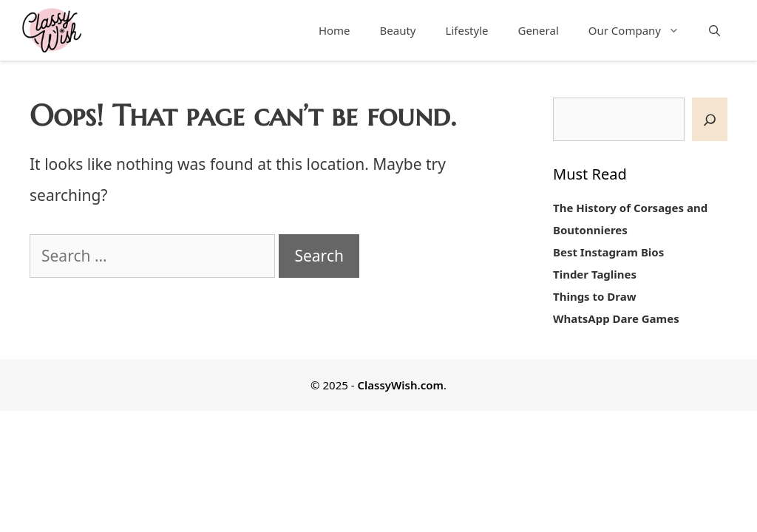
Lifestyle (467, 30)
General (538, 30)
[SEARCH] (710, 119)
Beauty (398, 30)
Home (335, 30)
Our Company (641, 30)
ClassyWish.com (400, 385)
